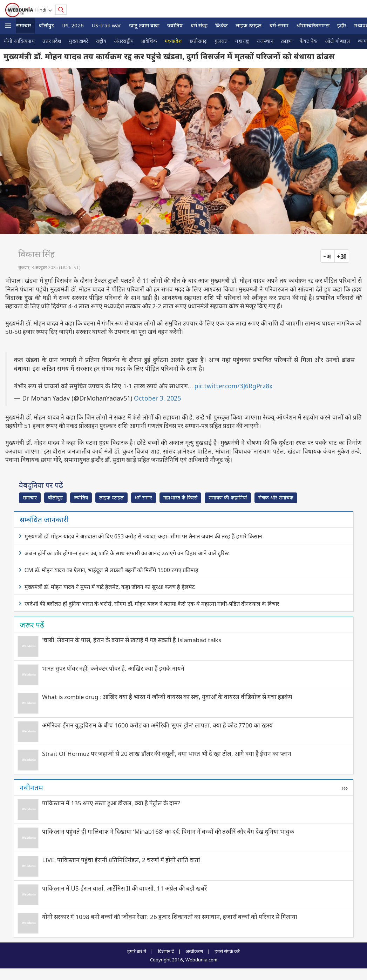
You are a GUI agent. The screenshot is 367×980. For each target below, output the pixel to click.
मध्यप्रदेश (173, 41)
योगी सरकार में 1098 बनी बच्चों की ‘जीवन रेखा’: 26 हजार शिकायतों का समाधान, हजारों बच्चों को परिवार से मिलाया (170, 917)
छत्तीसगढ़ (198, 41)
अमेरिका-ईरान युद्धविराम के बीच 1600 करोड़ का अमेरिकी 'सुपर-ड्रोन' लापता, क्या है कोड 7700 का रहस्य (157, 725)
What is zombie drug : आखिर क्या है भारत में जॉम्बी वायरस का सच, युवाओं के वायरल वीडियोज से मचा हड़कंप (167, 697)
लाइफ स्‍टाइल (249, 25)
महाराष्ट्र (242, 41)
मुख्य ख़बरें (79, 41)
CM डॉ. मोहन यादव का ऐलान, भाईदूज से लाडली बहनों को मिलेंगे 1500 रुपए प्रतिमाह (111, 570)
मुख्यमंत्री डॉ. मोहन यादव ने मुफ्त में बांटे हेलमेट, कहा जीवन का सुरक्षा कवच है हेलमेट (110, 587)
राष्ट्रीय (101, 41)
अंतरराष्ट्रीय (124, 41)
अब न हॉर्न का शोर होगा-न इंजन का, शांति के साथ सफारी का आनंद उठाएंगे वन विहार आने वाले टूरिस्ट (127, 553)
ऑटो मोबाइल (338, 41)
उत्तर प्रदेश (52, 41)
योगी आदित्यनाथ (19, 41)
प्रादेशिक (149, 41)
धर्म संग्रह (199, 25)
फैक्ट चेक (308, 41)
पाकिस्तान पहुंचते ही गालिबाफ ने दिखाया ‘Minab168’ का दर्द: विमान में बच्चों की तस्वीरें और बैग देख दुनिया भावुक (168, 831)
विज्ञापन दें (166, 951)
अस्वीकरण (194, 951)
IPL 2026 (73, 25)
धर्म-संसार (279, 25)
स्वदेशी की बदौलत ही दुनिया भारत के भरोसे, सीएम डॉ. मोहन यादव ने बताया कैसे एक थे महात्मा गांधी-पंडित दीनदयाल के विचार (152, 604)
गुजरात (221, 41)
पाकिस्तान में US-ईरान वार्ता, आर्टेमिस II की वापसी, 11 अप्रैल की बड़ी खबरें (124, 888)
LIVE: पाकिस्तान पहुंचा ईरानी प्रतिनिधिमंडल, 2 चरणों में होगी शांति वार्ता (121, 860)
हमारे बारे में (137, 951)
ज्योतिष (175, 25)
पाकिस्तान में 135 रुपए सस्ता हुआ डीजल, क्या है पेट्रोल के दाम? (111, 803)
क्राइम (287, 41)
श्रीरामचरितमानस (313, 25)
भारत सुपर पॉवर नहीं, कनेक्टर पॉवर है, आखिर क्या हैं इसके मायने (113, 668)
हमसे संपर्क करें (227, 951)
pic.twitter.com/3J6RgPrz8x (233, 386)
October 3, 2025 (157, 398)
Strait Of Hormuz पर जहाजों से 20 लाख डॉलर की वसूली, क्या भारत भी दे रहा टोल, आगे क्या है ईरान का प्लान (167, 754)
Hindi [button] (42, 10)
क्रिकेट (222, 25)
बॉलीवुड (47, 25)
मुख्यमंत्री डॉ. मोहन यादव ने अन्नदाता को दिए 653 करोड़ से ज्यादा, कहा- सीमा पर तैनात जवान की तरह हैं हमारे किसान (143, 536)
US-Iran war (106, 25)
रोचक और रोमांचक (276, 498)
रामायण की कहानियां (228, 498)
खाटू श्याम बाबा (144, 25)
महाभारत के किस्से (180, 498)
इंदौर (342, 25)
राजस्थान (265, 41)
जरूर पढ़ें (32, 625)
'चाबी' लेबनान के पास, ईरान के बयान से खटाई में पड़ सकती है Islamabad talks (132, 640)
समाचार (24, 25)
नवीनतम (31, 787)
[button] (8, 26)
